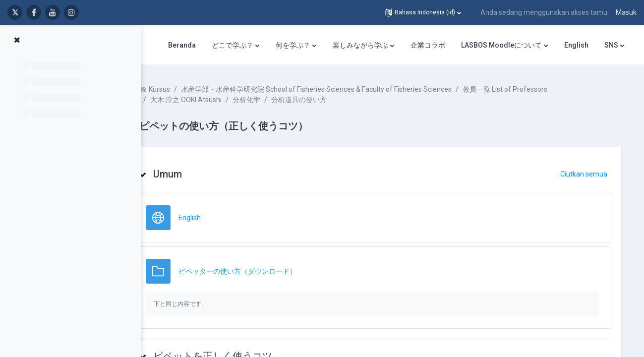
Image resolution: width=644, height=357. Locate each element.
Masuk (626, 12)
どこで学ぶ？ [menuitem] (233, 45)
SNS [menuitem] (611, 45)
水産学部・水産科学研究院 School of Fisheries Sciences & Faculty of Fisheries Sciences (346, 89)
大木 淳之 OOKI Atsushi (216, 100)
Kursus (189, 89)
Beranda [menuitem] (182, 45)
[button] (423, 12)
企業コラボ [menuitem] (428, 45)
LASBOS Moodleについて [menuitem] (501, 45)
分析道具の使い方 (329, 100)
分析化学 (276, 100)
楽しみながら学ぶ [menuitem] (360, 45)
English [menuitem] (576, 45)
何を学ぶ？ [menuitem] (293, 45)
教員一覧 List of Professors (535, 89)
